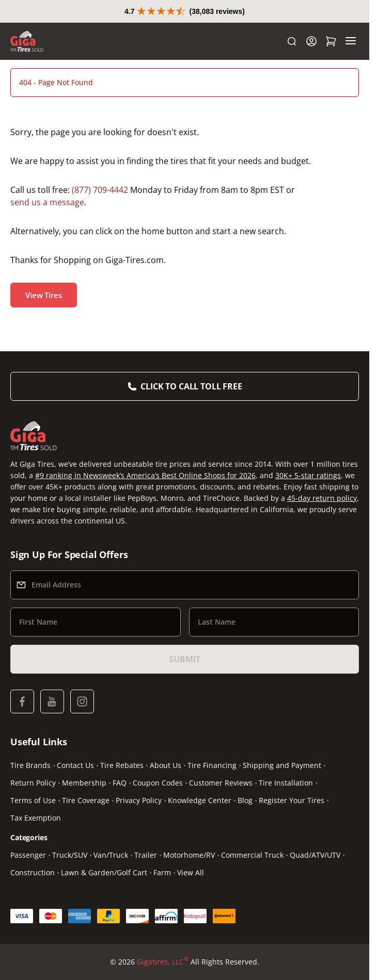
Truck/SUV (70, 855)
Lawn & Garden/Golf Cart (104, 872)
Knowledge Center (200, 800)
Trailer (146, 855)
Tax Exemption (36, 818)
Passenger (28, 855)
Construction (33, 872)
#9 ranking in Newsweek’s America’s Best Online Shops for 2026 (145, 475)
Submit (184, 659)
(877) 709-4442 (100, 190)
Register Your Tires (292, 800)
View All (191, 872)
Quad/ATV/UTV (315, 855)
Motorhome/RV (189, 855)
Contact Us (75, 765)
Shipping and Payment (282, 765)
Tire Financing (212, 765)
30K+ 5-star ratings (308, 475)
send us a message (47, 202)
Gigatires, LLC (163, 962)
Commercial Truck (252, 855)
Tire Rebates (122, 765)
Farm (162, 872)
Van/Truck (111, 855)
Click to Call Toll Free (191, 386)
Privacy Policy (139, 800)
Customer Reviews (221, 783)
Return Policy (33, 783)
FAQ (120, 783)
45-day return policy (322, 498)
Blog (245, 800)
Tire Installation (286, 783)
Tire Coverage (86, 800)
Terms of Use (33, 800)
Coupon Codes (158, 783)
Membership (84, 783)
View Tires (44, 295)
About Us (166, 765)
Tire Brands (30, 765)
